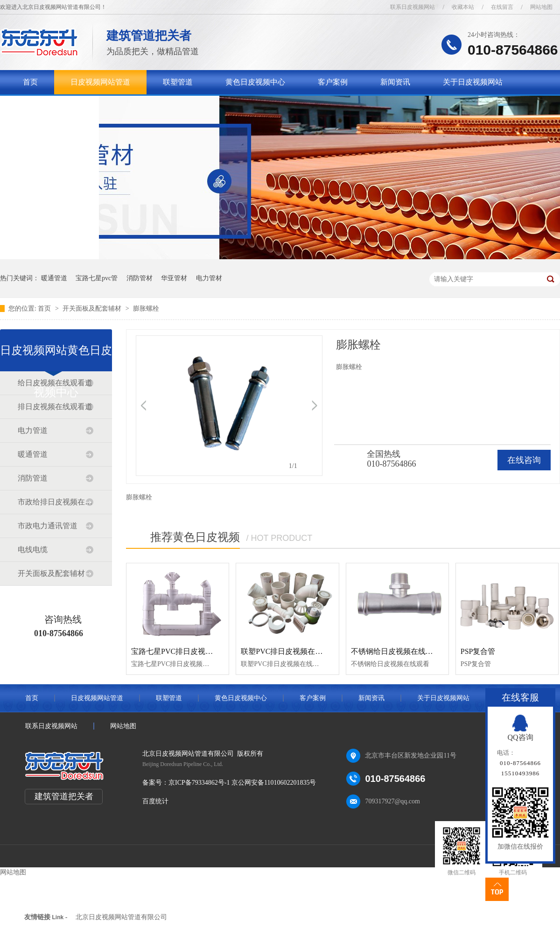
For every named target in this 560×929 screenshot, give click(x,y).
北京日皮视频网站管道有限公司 (121, 917)
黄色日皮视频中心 (255, 82)
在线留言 (502, 7)
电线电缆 (33, 550)
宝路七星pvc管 (97, 278)
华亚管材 (174, 278)
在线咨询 (524, 460)
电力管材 (209, 278)
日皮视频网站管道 (100, 82)
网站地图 (541, 7)
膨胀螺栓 (146, 308)
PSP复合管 (478, 651)
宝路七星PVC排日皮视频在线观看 (187, 651)
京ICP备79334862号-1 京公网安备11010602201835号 (242, 783)
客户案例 (333, 82)
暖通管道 (54, 278)
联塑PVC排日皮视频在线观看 (289, 651)
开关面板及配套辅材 (93, 308)
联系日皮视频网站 (413, 7)
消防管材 (140, 278)
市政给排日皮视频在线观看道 (56, 502)
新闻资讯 (395, 82)
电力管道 (33, 430)
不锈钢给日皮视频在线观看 (396, 651)
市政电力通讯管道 (48, 526)
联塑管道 (178, 82)
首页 (30, 82)
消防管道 (33, 478)
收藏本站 (463, 7)
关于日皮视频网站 (473, 82)
